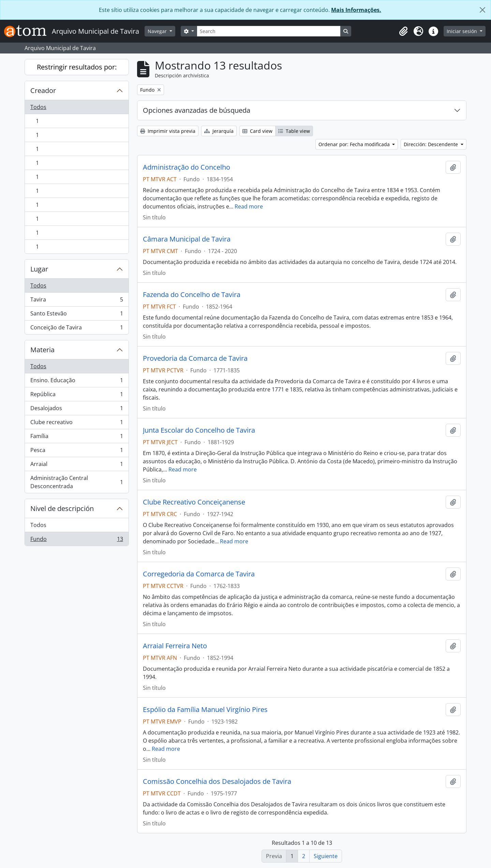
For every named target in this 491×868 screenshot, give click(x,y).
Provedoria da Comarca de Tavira (195, 358)
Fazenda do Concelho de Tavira (192, 295)
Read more (249, 206)
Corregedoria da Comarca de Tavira (199, 574)
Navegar (158, 31)
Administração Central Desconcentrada (77, 482)
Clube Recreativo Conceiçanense (194, 502)
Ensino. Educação (77, 382)
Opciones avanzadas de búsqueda (197, 110)
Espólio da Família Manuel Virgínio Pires (205, 710)
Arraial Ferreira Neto (175, 646)
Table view (294, 131)
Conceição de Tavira (77, 329)
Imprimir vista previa (168, 131)
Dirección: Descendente (432, 144)
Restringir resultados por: (77, 67)
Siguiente (326, 856)
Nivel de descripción (62, 508)
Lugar (39, 269)
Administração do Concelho (187, 167)
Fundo (77, 540)
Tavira (77, 301)
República (77, 396)
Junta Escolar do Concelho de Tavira (199, 430)
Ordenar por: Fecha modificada (355, 144)
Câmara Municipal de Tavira (187, 239)
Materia (42, 350)
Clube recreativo (77, 424)
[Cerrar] (482, 10)
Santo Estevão (77, 315)
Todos (38, 107)
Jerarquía (219, 131)
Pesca (77, 452)
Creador (43, 90)
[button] (403, 31)
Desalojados (77, 410)
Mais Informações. (356, 10)
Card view (257, 131)
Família (77, 438)
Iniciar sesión (463, 31)
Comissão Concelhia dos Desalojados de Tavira (217, 781)
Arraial (77, 466)
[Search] (269, 31)
